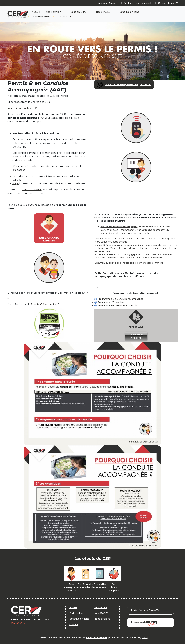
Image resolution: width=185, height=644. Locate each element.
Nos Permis (53, 12)
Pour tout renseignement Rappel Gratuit (124, 85)
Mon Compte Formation (145, 610)
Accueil (36, 12)
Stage (15, 183)
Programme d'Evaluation (111, 302)
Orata (145, 637)
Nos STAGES (101, 12)
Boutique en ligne (128, 12)
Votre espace (144, 623)
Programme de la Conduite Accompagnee (120, 299)
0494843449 (18, 623)
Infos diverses (41, 16)
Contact (63, 16)
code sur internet (32, 190)
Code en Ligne (77, 12)
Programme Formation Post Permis (117, 305)
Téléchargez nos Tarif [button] (136, 336)
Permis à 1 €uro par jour (44, 304)
